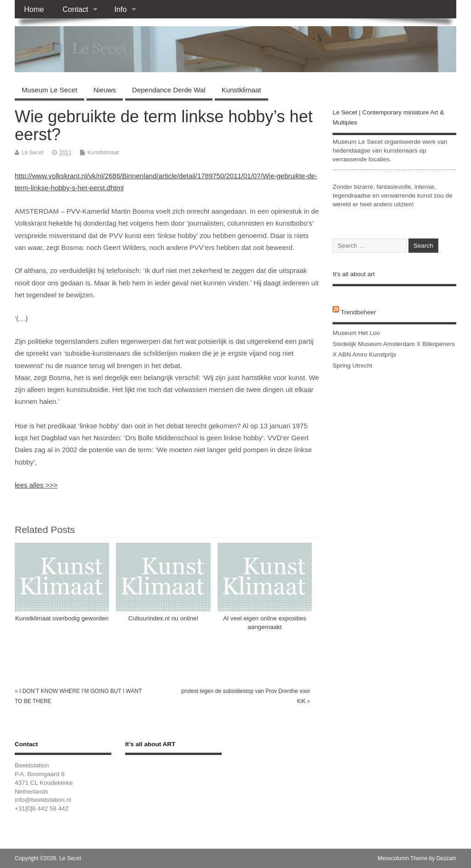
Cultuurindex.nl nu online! (163, 618)
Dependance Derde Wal (169, 90)
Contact (75, 9)
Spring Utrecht (352, 366)
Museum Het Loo (356, 333)
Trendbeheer (359, 312)
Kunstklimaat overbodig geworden (62, 618)
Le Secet (32, 153)
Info (120, 9)
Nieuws (105, 90)
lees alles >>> (36, 485)
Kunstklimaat (241, 90)
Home (34, 9)
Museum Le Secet (49, 90)
